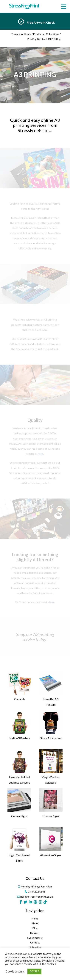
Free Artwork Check (41, 22)
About (35, 944)
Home (28, 34)
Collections (53, 34)
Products (38, 34)
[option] (35, 22)
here (52, 602)
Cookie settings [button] (15, 971)
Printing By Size (36, 39)
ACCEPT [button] (34, 971)
